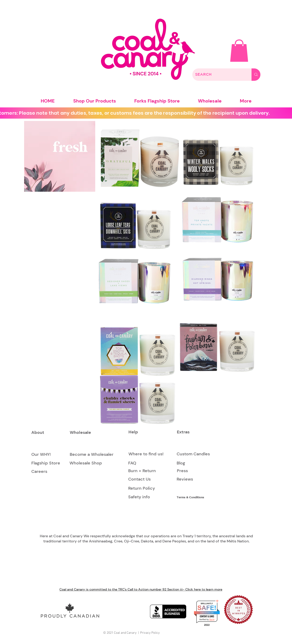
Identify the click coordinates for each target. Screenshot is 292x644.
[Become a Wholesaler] (92, 455)
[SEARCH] (218, 75)
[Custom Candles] (193, 454)
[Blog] (187, 463)
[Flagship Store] (46, 463)
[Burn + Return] (142, 471)
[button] (239, 51)
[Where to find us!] (146, 454)
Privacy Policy (150, 633)
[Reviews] (185, 479)
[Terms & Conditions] (192, 497)
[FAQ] (132, 463)
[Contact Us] (139, 479)
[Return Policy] (142, 488)
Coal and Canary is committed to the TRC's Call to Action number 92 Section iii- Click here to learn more (141, 589)
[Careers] (39, 472)
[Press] (182, 471)
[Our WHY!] (41, 455)
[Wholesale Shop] (86, 463)
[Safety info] (140, 497)
